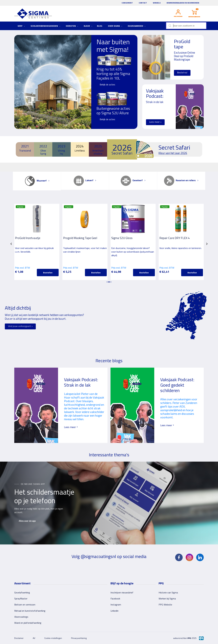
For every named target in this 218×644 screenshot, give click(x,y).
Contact (143, 3)
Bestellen (48, 273)
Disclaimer (19, 638)
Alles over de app (27, 521)
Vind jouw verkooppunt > (20, 326)
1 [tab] (107, 282)
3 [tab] (111, 282)
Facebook (115, 599)
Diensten (72, 26)
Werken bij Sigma (167, 599)
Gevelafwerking (22, 592)
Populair (20, 207)
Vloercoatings (21, 617)
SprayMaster (21, 599)
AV (34, 638)
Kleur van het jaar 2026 (173, 153)
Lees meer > (155, 122)
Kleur (88, 26)
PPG (189, 638)
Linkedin (114, 611)
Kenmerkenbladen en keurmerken (183, 3)
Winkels (157, 3)
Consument (127, 3)
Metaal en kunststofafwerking (30, 611)
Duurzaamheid (137, 26)
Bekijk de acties (107, 84)
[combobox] (186, 26)
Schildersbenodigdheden (45, 26)
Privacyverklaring (79, 638)
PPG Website (165, 605)
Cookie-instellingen (53, 638)
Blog (100, 26)
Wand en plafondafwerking (28, 623)
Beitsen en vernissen (25, 605)
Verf (21, 26)
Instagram (116, 605)
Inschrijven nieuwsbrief (122, 592)
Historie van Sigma (168, 592)
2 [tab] (109, 282)
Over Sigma (115, 26)
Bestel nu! (182, 72)
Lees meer (71, 427)
